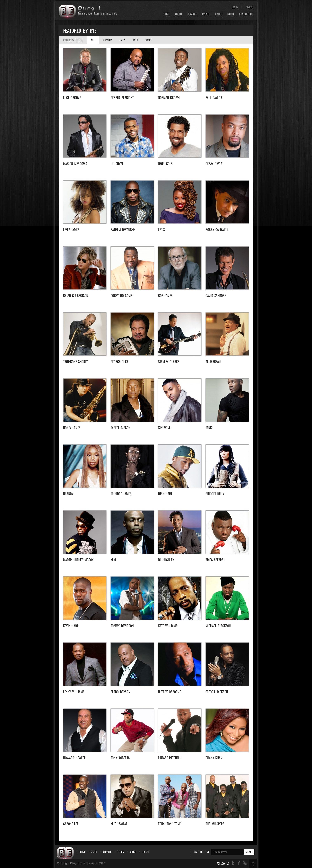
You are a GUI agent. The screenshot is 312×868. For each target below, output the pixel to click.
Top (253, 865)
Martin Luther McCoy (78, 560)
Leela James (71, 230)
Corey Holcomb (122, 296)
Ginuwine (164, 428)
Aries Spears (214, 560)
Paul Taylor (214, 98)
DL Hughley (166, 560)
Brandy (68, 494)
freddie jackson (217, 692)
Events (206, 14)
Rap (148, 40)
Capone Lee (71, 824)
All (93, 40)
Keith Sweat (119, 824)
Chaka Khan (214, 758)
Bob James (165, 296)
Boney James (72, 428)
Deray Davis (214, 164)
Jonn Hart (165, 494)
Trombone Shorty (76, 362)
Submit (249, 852)
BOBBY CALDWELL (217, 230)
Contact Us (246, 14)
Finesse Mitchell (170, 758)
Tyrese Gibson (120, 428)
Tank (209, 428)
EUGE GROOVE (72, 98)
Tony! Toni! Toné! (170, 824)
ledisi (162, 230)
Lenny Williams (74, 692)
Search (250, 7)
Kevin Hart (71, 626)
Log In (235, 7)
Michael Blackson (218, 626)
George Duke (119, 362)
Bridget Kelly (215, 494)
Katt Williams (168, 626)
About (178, 14)
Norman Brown (169, 98)
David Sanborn (216, 296)
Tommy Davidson (122, 626)
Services (192, 14)
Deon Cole (165, 164)
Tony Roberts (120, 758)
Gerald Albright (122, 98)
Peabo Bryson (120, 692)
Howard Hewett (74, 758)
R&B (135, 40)
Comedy (108, 40)
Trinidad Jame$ (121, 494)
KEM (113, 560)
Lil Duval (117, 164)
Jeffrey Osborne (169, 692)
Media (231, 14)
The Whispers (215, 824)
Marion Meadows (75, 164)
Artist (219, 14)
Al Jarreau (213, 362)
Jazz (123, 40)
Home (167, 14)
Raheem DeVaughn (123, 230)
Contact (146, 852)
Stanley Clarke (169, 362)
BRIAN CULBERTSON (76, 296)
